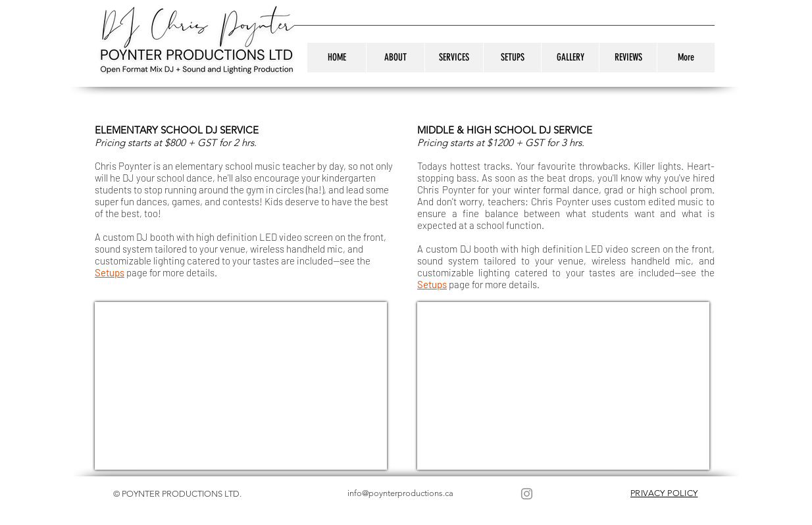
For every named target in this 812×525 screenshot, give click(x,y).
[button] (454, 58)
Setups (110, 272)
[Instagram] (527, 494)
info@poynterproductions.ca (400, 493)
